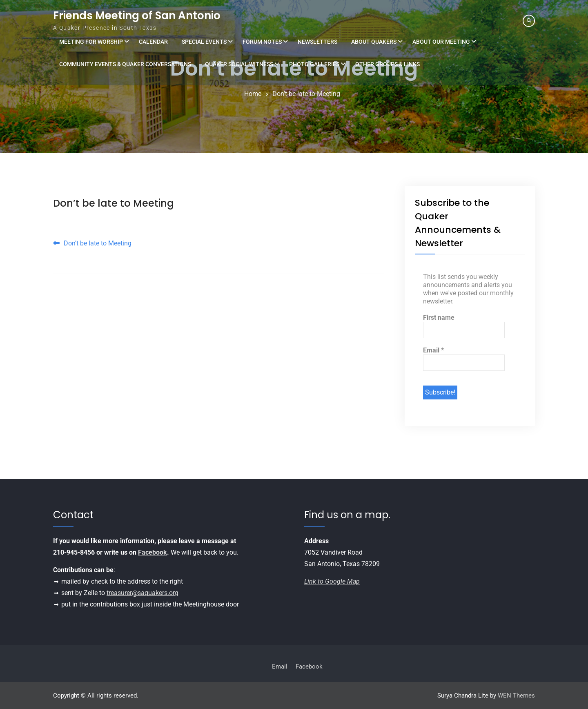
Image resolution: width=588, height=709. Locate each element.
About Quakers (374, 42)
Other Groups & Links (388, 64)
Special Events (204, 42)
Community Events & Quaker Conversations (125, 64)
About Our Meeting (441, 42)
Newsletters (317, 42)
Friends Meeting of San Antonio (137, 16)
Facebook (153, 552)
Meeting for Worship (91, 42)
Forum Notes (262, 42)
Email (433, 350)
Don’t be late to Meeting (114, 203)
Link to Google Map (332, 581)
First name (439, 318)
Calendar (153, 42)
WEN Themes (516, 696)
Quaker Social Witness (239, 64)
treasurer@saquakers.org (143, 593)
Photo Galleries (314, 64)
